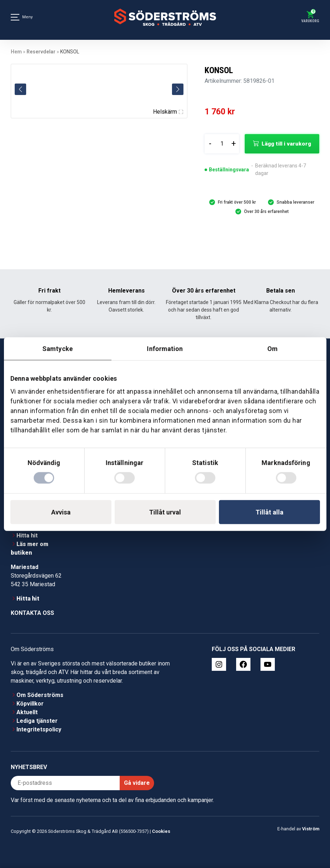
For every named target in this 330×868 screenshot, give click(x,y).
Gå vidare (137, 783)
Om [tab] (272, 348)
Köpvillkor (30, 704)
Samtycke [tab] (58, 348)
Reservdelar (41, 52)
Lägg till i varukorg (286, 144)
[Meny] (15, 17)
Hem (16, 52)
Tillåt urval (165, 512)
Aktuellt (27, 712)
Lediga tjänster (37, 721)
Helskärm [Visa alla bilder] (168, 112)
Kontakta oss (32, 613)
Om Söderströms (40, 695)
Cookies (161, 831)
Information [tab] (165, 348)
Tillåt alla (269, 512)
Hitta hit (27, 535)
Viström (311, 829)
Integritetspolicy (39, 729)
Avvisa (61, 512)
